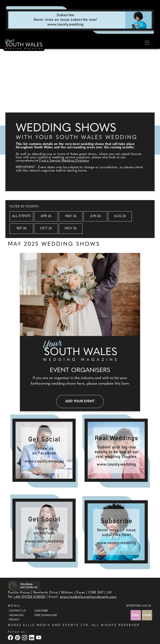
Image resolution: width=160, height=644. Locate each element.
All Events (21, 216)
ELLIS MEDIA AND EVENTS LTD (56, 625)
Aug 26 (120, 216)
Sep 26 (21, 228)
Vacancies (16, 615)
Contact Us (17, 611)
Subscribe (41, 611)
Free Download (46, 615)
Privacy (14, 620)
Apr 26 (46, 216)
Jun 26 (95, 216)
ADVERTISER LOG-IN (139, 606)
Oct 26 (46, 228)
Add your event (80, 401)
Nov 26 (71, 228)
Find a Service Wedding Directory (64, 161)
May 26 (71, 216)
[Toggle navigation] (147, 43)
